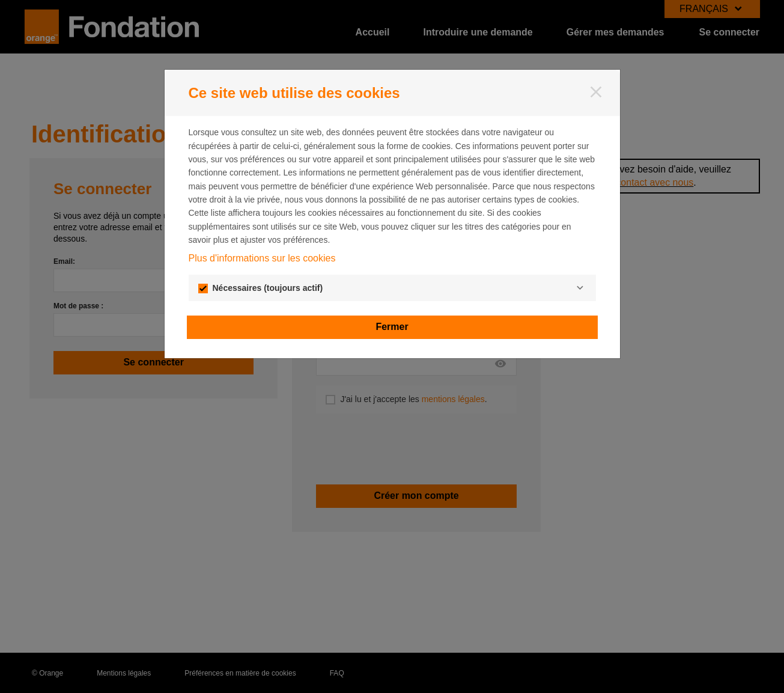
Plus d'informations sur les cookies (262, 258)
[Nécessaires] (580, 288)
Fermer (392, 327)
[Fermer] (596, 92)
